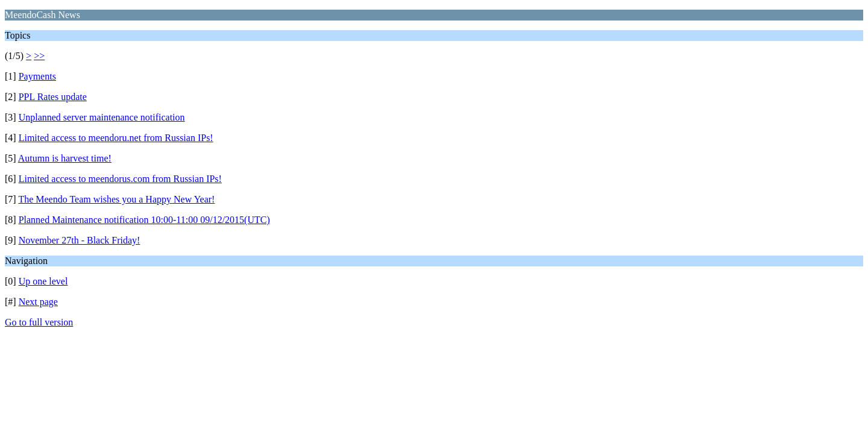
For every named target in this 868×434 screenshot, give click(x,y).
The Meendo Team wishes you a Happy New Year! (116, 199)
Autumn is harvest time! (65, 158)
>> (39, 56)
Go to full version (39, 322)
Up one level (43, 281)
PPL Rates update (53, 97)
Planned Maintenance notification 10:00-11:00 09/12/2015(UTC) (144, 220)
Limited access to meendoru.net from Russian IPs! (116, 138)
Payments (37, 76)
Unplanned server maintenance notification (102, 117)
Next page (38, 302)
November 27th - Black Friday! (80, 240)
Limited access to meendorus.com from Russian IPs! (120, 179)
